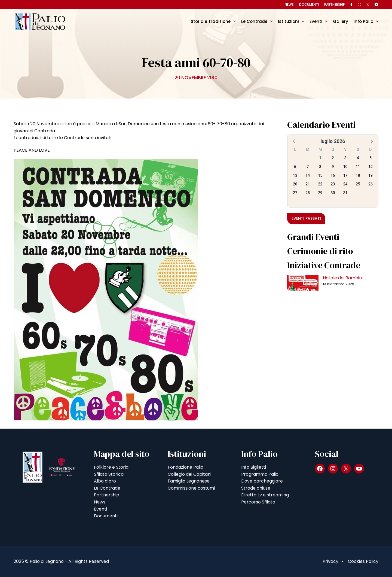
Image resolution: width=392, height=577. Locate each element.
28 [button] (308, 193)
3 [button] (345, 158)
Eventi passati (306, 218)
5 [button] (370, 158)
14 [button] (308, 175)
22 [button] (320, 184)
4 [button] (358, 158)
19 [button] (370, 175)
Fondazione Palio (186, 467)
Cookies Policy (363, 561)
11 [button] (358, 167)
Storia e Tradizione (211, 21)
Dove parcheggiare (262, 481)
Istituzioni (288, 21)
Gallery (341, 21)
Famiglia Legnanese (189, 481)
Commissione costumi (191, 488)
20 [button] (295, 184)
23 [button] (333, 184)
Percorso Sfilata (258, 502)
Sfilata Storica (109, 474)
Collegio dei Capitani (189, 474)
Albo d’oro (105, 481)
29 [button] (320, 193)
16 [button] (333, 175)
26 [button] (370, 184)
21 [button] (308, 184)
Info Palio (363, 21)
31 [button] (345, 193)
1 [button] (320, 158)
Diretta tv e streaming (265, 495)
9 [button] (333, 167)
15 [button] (320, 175)
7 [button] (308, 167)
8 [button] (320, 167)
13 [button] (295, 175)
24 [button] (345, 184)
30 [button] (333, 193)
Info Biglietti (254, 467)
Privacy (330, 561)
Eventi (316, 21)
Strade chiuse (256, 488)
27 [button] (295, 193)
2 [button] (333, 158)
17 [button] (345, 175)
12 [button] (370, 167)
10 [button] (345, 167)
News (289, 4)
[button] (294, 141)
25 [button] (358, 184)
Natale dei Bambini (343, 278)
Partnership (335, 4)
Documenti (309, 4)
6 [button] (295, 167)
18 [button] (358, 175)
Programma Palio (260, 474)
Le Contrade (254, 21)
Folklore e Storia (111, 467)
